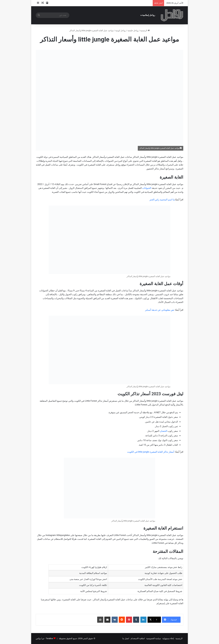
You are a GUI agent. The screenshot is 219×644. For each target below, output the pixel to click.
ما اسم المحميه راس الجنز (162, 200)
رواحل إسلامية (149, 15)
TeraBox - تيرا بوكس (44, 638)
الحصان (163, 431)
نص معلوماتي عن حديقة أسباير (160, 310)
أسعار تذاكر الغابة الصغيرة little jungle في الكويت (151, 452)
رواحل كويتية (121, 31)
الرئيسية (145, 31)
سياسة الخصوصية (154, 638)
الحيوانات (147, 188)
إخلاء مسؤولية (168, 638)
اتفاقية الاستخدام (138, 638)
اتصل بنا (126, 638)
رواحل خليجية (133, 31)
